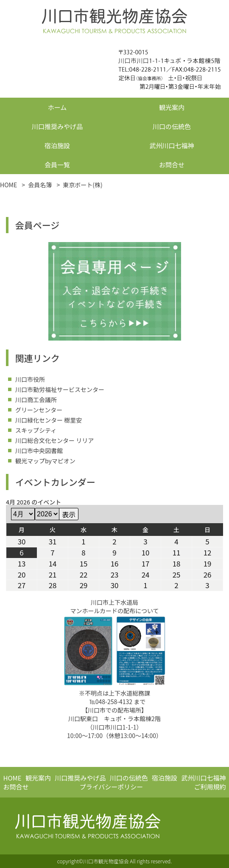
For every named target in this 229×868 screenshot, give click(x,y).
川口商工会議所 (36, 400)
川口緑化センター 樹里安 (49, 420)
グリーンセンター (39, 410)
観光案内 (172, 107)
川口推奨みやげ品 (57, 126)
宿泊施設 (57, 145)
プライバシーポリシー (112, 787)
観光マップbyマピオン (45, 461)
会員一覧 (57, 165)
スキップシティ (36, 430)
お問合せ (172, 165)
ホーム (57, 107)
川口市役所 (30, 379)
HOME (13, 778)
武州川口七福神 (172, 145)
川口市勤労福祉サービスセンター (60, 389)
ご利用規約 (210, 787)
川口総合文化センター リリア (54, 440)
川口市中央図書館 (39, 451)
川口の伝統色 (172, 126)
